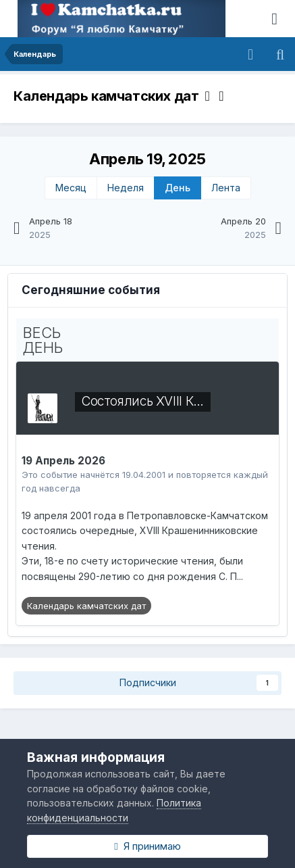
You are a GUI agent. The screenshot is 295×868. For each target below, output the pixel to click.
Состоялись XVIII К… (143, 401)
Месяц (71, 188)
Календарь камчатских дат (112, 96)
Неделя (126, 188)
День (178, 188)
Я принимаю (147, 846)
